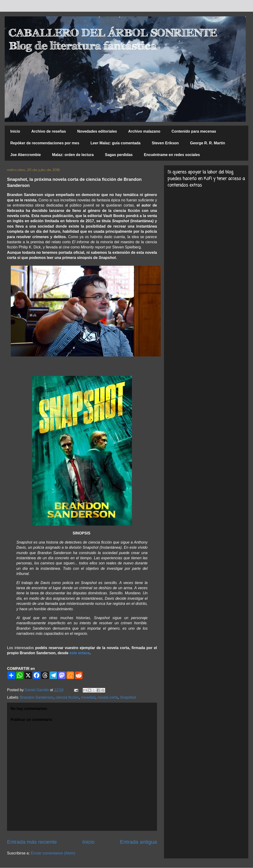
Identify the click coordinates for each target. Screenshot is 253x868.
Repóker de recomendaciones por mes (45, 143)
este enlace (80, 653)
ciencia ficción (67, 697)
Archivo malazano (144, 131)
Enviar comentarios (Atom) (53, 853)
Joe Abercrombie (26, 155)
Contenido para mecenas (194, 131)
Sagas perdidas (119, 155)
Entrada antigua (138, 842)
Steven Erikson (165, 143)
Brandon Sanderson (37, 697)
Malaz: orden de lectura (73, 155)
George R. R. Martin (207, 143)
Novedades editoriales (97, 131)
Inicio (15, 131)
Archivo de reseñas (49, 131)
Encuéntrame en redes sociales (172, 155)
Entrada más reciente (32, 842)
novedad (88, 697)
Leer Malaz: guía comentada (115, 143)
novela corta (108, 697)
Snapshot (128, 697)
